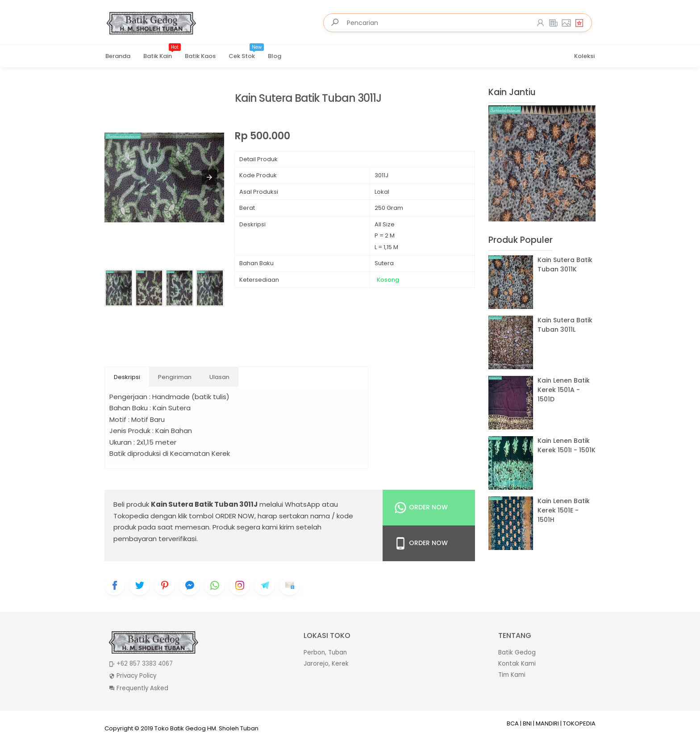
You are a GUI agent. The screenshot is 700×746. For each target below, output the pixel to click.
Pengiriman (175, 377)
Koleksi (584, 56)
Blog (275, 56)
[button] (209, 177)
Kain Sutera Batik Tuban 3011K (565, 265)
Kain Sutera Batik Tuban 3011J (308, 98)
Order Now (421, 508)
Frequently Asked (142, 688)
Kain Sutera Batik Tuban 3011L (565, 325)
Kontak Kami (517, 664)
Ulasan (219, 377)
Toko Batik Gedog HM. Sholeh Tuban (206, 728)
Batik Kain (162, 53)
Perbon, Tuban (325, 652)
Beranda (118, 56)
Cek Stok (246, 53)
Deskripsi (127, 377)
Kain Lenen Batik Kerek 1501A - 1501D (564, 390)
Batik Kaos (200, 56)
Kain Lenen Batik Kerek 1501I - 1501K (567, 445)
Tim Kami (512, 675)
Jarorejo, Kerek (326, 664)
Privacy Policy (136, 676)
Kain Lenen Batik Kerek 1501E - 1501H (564, 510)
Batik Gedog (517, 652)
